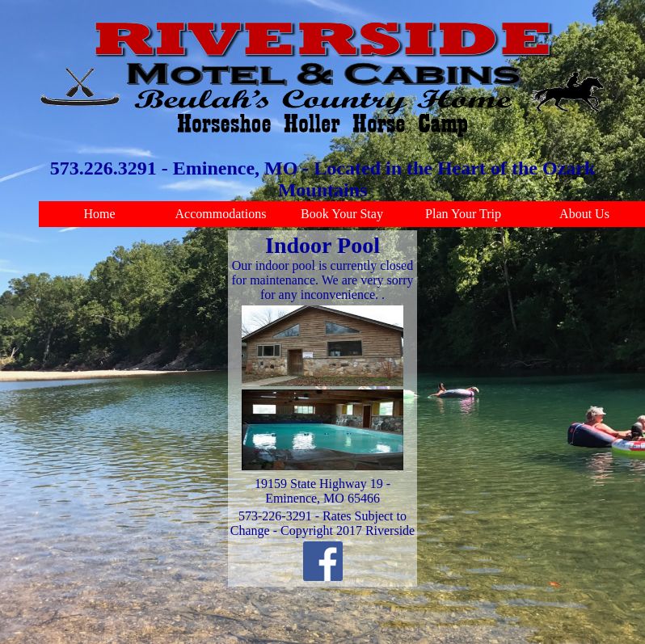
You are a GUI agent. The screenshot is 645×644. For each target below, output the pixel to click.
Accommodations (221, 214)
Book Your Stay (342, 214)
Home (99, 214)
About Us (584, 214)
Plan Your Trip (463, 214)
